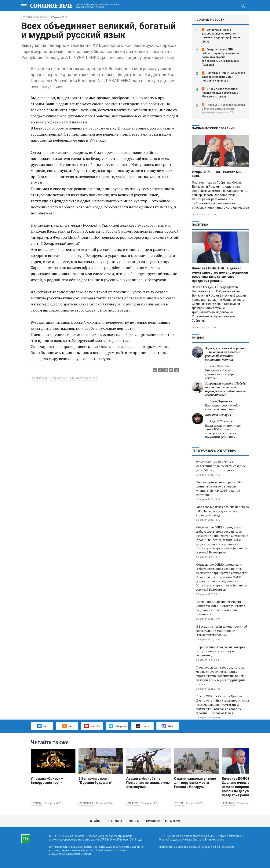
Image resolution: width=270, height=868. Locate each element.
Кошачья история (218, 415)
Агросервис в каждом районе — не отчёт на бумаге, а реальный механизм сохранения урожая (226, 354)
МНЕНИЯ (198, 338)
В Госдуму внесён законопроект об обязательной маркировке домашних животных (222, 631)
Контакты (115, 821)
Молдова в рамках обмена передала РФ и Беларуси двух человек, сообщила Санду (223, 511)
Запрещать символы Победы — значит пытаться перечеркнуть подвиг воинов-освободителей (226, 389)
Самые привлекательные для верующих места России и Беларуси (195, 783)
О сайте (95, 821)
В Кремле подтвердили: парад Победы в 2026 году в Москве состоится (220, 93)
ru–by (142, 726)
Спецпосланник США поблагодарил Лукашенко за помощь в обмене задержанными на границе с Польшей (221, 57)
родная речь (58, 378)
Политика (200, 225)
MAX (168, 726)
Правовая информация (163, 821)
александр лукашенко (83, 378)
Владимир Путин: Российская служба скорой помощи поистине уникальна (223, 77)
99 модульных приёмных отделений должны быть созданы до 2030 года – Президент (221, 466)
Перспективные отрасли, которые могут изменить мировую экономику (221, 651)
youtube (92, 726)
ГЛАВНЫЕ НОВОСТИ (210, 20)
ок (67, 726)
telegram (117, 726)
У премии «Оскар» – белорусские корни (47, 780)
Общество (133, 803)
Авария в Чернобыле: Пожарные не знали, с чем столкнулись (148, 783)
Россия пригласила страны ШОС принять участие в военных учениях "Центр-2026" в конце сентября (220, 488)
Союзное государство (35, 17)
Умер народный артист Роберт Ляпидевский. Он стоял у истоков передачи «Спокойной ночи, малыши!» (221, 608)
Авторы (134, 821)
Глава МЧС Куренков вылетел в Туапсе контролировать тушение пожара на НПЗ (223, 109)
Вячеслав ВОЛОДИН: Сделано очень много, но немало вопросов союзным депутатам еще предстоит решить (220, 274)
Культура (37, 803)
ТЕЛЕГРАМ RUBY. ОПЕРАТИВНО (214, 451)
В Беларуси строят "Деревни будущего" (95, 780)
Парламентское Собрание (213, 128)
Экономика (86, 803)
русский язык (40, 378)
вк (42, 726)
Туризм (179, 803)
